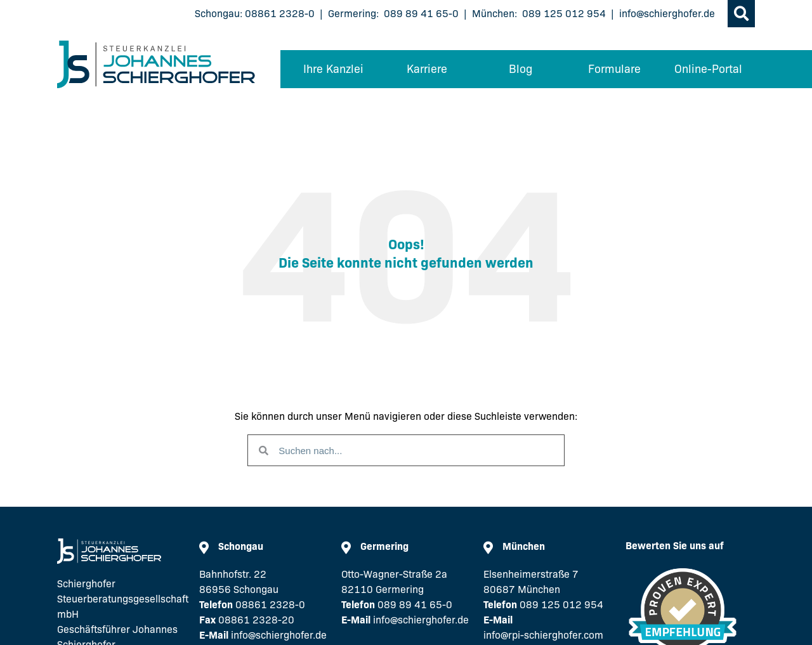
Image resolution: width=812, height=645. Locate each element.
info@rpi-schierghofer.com (543, 635)
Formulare (614, 69)
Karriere (427, 69)
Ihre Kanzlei (333, 69)
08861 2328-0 (280, 14)
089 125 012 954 (564, 14)
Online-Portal (708, 69)
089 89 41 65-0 (421, 14)
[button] (741, 14)
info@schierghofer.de (667, 14)
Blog (521, 69)
